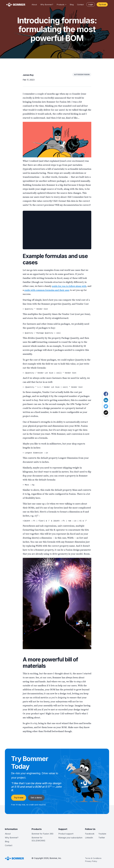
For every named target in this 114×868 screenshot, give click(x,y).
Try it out (102, 4)
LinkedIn (89, 838)
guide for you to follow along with (69, 286)
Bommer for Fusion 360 (42, 834)
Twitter (102, 838)
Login (91, 4)
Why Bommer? (47, 5)
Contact (80, 5)
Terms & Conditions (93, 858)
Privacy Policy (91, 861)
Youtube (102, 834)
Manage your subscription (70, 838)
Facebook (90, 834)
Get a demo (36, 798)
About (34, 5)
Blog (72, 5)
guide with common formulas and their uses (47, 290)
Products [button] (61, 5)
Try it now (19, 798)
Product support (66, 834)
